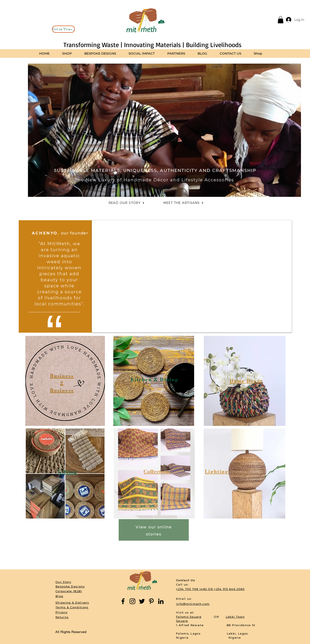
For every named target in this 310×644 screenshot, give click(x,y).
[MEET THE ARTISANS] (183, 203)
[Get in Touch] (63, 29)
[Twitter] (142, 601)
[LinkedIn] (161, 601)
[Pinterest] (151, 601)
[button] (281, 20)
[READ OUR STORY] (127, 203)
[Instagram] (132, 601)
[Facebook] (123, 601)
